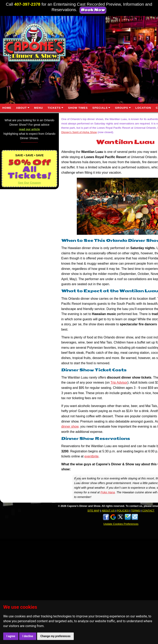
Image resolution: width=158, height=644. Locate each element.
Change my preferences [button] (55, 636)
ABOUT (21, 108)
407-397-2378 (27, 4)
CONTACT (148, 511)
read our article (29, 129)
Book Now (93, 10)
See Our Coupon (29, 183)
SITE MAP (94, 511)
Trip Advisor (119, 383)
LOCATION (143, 108)
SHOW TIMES (78, 108)
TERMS (136, 511)
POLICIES (123, 511)
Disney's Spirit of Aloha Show (79, 132)
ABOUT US (108, 511)
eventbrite (91, 456)
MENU (38, 108)
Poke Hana (108, 492)
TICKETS (54, 108)
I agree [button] (11, 636)
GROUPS (122, 108)
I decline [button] (28, 636)
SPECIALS (100, 108)
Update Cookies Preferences (121, 524)
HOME (7, 108)
